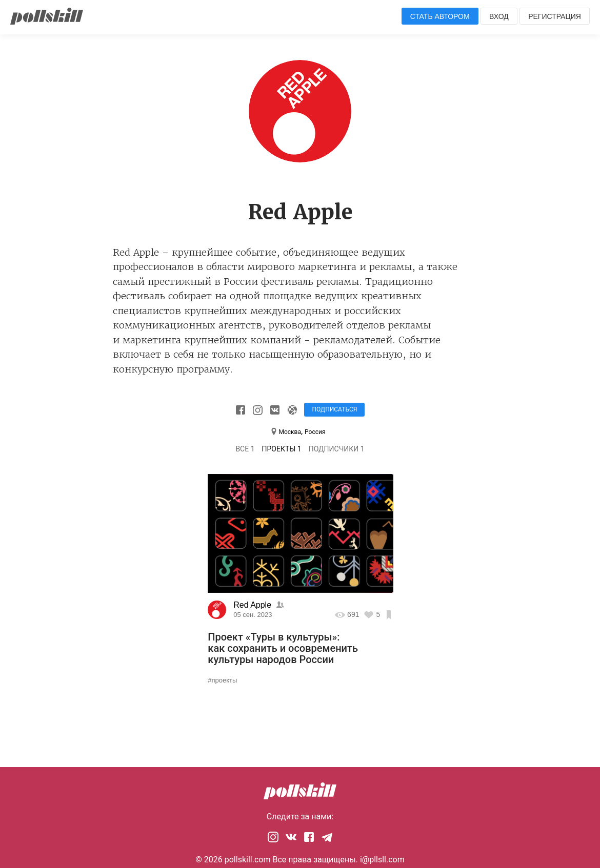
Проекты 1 (282, 449)
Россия (315, 432)
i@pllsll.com (382, 860)
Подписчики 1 (337, 449)
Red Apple (253, 605)
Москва (289, 432)
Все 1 (245, 449)
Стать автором (440, 16)
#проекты (222, 680)
